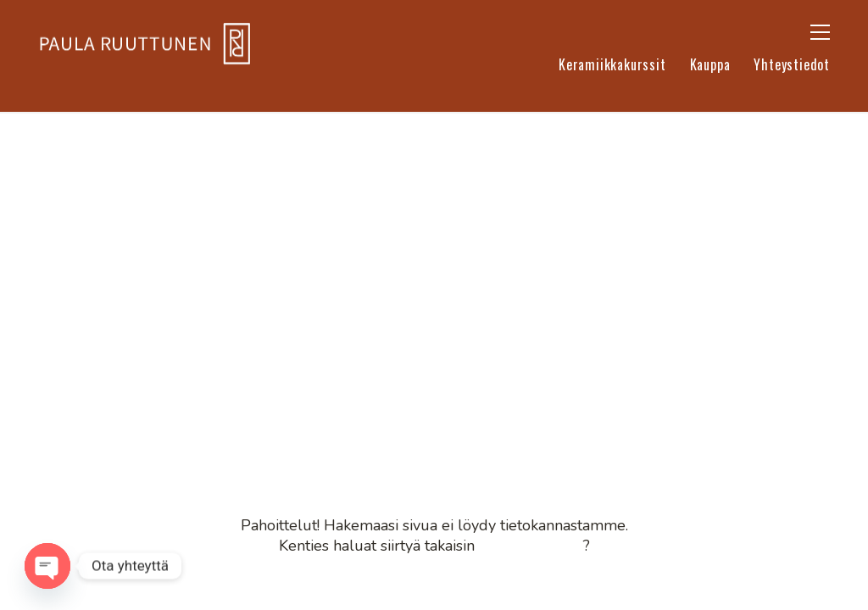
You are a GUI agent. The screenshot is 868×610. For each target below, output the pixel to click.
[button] (820, 32)
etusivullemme (531, 546)
